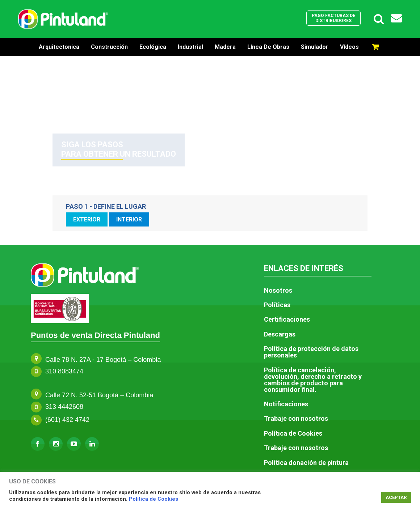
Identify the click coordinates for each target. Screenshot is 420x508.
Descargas (280, 334)
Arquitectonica (59, 47)
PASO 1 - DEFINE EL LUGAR (106, 207)
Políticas (277, 305)
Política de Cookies (154, 499)
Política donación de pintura (306, 463)
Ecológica (153, 47)
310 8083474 (64, 371)
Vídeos (349, 47)
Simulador (315, 47)
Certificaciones (287, 319)
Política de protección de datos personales (311, 352)
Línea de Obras (268, 47)
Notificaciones (286, 404)
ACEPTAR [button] (396, 497)
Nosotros (278, 291)
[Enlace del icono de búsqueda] (379, 19)
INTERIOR (129, 219)
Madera (225, 47)
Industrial (190, 47)
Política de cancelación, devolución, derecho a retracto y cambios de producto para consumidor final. (313, 380)
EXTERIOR (87, 219)
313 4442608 (64, 407)
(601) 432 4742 (67, 420)
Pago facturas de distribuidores (333, 18)
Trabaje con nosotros (296, 419)
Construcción (109, 47)
